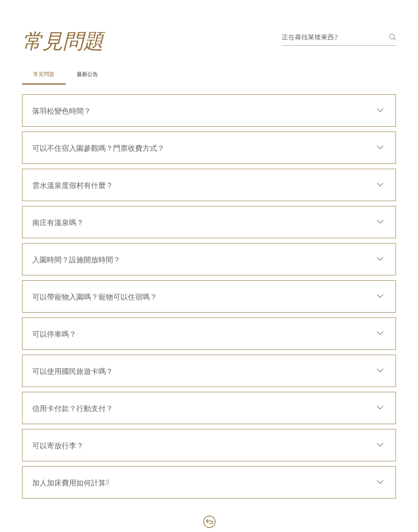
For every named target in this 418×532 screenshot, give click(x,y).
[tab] (44, 74)
